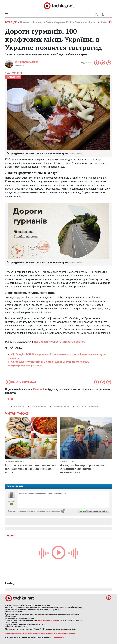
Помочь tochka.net (31, 22)
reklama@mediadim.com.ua (48, 620)
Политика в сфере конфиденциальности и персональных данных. (49, 633)
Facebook (39, 389)
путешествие (39, 407)
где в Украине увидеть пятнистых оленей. (59, 342)
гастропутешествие (87, 407)
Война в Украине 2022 (58, 22)
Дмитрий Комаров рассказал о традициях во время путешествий (83, 469)
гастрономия (61, 407)
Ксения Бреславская (26, 62)
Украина (19, 407)
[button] (103, 14)
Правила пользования (14, 633)
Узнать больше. (58, 638)
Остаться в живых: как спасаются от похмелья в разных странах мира (31, 469)
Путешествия (13, 77)
